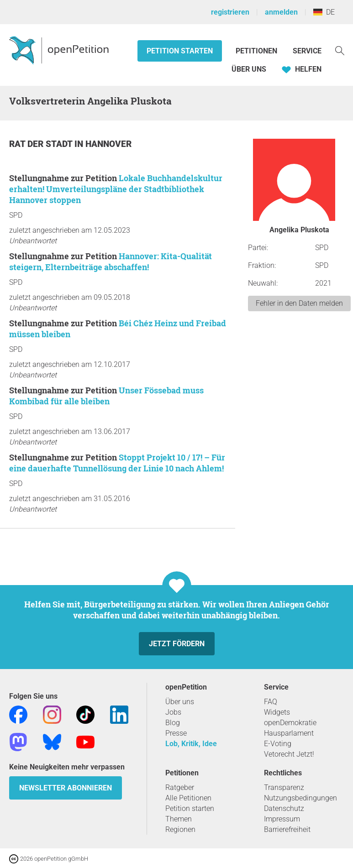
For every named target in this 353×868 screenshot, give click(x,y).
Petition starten (180, 51)
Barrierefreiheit (287, 829)
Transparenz (284, 787)
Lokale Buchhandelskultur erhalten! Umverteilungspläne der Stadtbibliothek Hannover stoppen (116, 189)
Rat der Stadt (42, 144)
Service (307, 51)
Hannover (108, 144)
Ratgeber (180, 787)
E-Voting (278, 744)
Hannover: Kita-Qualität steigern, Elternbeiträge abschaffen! (111, 261)
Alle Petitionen (188, 798)
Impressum (282, 819)
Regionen (180, 829)
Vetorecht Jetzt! (289, 754)
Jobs (173, 712)
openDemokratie (290, 723)
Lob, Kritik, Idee (191, 744)
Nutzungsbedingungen (300, 798)
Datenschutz (284, 808)
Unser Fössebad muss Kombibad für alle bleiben (106, 396)
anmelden (281, 12)
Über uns (180, 702)
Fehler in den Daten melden (299, 303)
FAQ (271, 702)
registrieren (230, 12)
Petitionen (257, 51)
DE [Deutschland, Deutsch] (324, 12)
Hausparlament (289, 733)
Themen (179, 819)
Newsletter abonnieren (66, 788)
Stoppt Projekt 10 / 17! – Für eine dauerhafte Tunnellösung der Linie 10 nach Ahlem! (117, 463)
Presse (176, 733)
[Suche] (340, 50)
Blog (173, 723)
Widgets (277, 712)
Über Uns (249, 69)
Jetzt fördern (177, 644)
